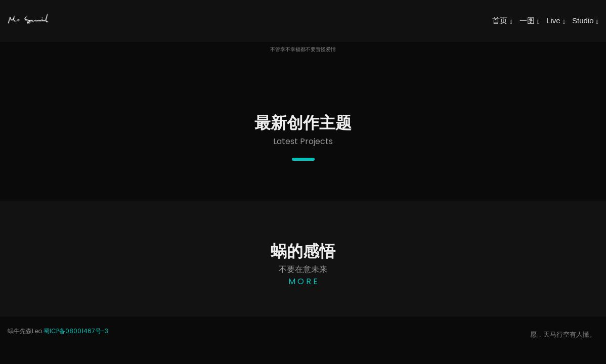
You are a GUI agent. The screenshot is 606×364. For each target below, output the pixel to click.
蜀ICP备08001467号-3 (76, 331)
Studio (585, 21)
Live (556, 21)
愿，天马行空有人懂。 (563, 334)
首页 (502, 21)
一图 (529, 21)
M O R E (303, 281)
